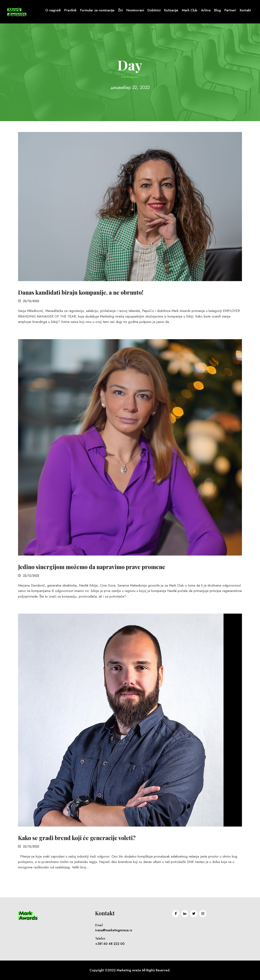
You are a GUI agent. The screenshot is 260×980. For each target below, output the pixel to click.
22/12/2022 (31, 301)
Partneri (230, 10)
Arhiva (206, 10)
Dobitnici (154, 10)
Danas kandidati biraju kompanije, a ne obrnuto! (81, 292)
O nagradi (53, 10)
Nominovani (135, 10)
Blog (217, 10)
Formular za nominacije (97, 10)
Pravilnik (70, 10)
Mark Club (190, 10)
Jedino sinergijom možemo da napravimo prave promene (92, 567)
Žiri (120, 10)
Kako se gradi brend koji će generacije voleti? (77, 838)
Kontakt (245, 10)
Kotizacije (171, 10)
